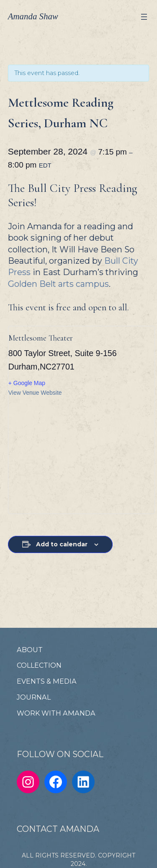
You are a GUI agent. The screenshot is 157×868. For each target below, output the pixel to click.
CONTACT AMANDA (58, 829)
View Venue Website (35, 393)
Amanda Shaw (33, 16)
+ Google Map (27, 383)
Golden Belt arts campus (58, 284)
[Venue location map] (79, 455)
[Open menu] (144, 17)
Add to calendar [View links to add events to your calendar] (62, 544)
